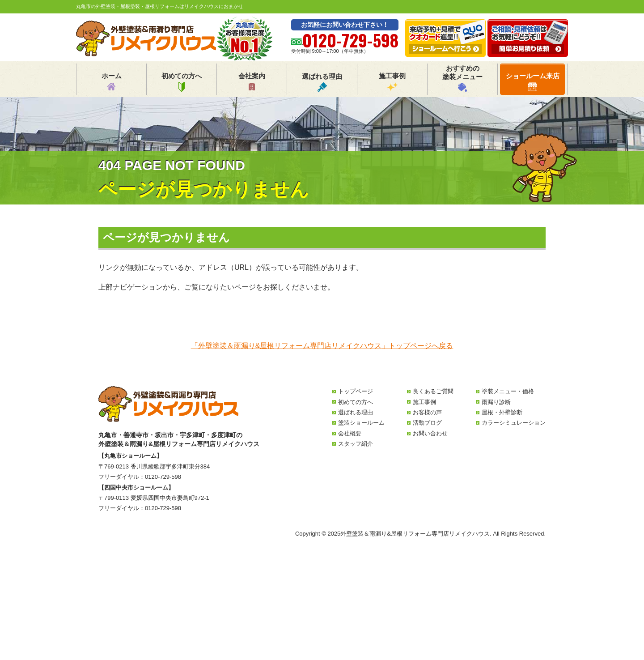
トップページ (356, 391)
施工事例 (392, 82)
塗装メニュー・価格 (508, 391)
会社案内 (252, 82)
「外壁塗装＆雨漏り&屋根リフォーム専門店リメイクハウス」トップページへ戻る (322, 346)
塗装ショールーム (361, 423)
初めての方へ (182, 82)
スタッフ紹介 (356, 444)
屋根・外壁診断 (502, 412)
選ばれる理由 (322, 82)
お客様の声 (427, 412)
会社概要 (350, 433)
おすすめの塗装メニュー (462, 78)
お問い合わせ (430, 433)
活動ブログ (427, 423)
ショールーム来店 (533, 82)
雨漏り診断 (496, 402)
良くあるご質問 (433, 391)
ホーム (112, 82)
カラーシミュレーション (514, 423)
